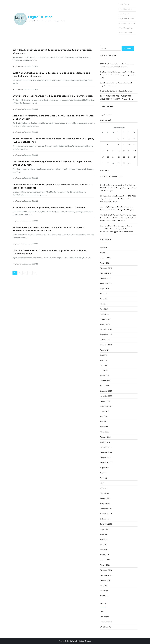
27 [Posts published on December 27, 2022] (108, 163)
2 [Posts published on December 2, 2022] (123, 138)
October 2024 (105, 340)
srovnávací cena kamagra (109, 185)
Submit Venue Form (126, 28)
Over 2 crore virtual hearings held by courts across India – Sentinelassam (53, 96)
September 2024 (106, 345)
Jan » (107, 170)
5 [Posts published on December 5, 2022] (102, 145)
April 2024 (104, 370)
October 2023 (105, 401)
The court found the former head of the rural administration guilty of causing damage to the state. (118, 75)
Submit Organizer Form (127, 23)
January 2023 (105, 442)
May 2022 (104, 483)
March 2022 (104, 493)
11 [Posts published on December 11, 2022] (135, 145)
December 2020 (106, 570)
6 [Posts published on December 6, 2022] (107, 145)
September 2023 (106, 406)
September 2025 (106, 283)
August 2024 (105, 350)
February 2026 (105, 258)
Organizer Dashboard (126, 19)
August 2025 (105, 288)
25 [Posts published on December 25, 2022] (135, 157)
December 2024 (106, 329)
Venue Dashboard (125, 33)
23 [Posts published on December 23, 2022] (124, 157)
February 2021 (105, 560)
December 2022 (106, 447)
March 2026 (104, 253)
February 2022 (105, 498)
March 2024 (104, 375)
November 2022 (106, 452)
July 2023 (103, 416)
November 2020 (106, 575)
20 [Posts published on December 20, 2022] (108, 157)
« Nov (102, 170)
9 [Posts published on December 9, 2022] (123, 145)
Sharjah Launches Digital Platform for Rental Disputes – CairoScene (116, 84)
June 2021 (104, 539)
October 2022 (105, 457)
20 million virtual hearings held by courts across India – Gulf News (49, 208)
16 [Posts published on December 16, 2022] (124, 151)
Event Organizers (125, 9)
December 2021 (106, 509)
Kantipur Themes (85, 641)
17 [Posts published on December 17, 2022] (129, 151)
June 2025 (104, 299)
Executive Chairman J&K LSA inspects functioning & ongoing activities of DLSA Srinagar (118, 188)
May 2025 (104, 304)
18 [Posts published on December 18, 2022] (135, 151)
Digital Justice (40, 17)
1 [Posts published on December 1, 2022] (118, 138)
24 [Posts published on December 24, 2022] (129, 157)
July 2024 (103, 355)
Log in (102, 611)
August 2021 (105, 529)
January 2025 (105, 324)
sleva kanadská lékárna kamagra (112, 226)
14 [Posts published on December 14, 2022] (113, 151)
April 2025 (104, 309)
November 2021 (106, 514)
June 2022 (104, 478)
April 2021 (104, 550)
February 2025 (105, 319)
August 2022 (105, 468)
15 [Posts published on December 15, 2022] (119, 151)
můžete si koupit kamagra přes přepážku (115, 215)
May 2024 (104, 365)
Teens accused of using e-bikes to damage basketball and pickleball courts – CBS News (118, 218)
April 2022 (104, 488)
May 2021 (104, 544)
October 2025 (105, 278)
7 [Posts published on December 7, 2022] (113, 145)
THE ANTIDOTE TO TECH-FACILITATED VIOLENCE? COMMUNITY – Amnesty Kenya (117, 97)
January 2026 (105, 263)
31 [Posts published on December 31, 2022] (129, 163)
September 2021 (106, 524)
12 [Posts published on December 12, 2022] (103, 151)
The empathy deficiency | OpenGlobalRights (116, 91)
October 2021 (105, 519)
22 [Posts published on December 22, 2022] (119, 157)
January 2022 (105, 503)
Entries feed (104, 617)
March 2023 (104, 432)
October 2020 (105, 580)
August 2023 (105, 411)
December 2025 (106, 268)
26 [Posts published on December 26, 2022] (103, 163)
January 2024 (105, 386)
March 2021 (104, 555)
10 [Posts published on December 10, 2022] (129, 145)
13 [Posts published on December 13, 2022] (108, 151)
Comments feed (106, 622)
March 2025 (104, 314)
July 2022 (103, 473)
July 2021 (103, 534)
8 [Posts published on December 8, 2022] (118, 145)
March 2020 (104, 596)
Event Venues (124, 14)
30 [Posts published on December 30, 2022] (124, 163)
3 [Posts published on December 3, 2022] (129, 138)
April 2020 (104, 590)
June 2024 (104, 360)
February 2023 (105, 437)
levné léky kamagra (107, 207)
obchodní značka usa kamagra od (113, 196)
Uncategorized (105, 120)
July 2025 (103, 294)
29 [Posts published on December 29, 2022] (119, 163)
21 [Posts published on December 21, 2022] (113, 157)
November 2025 (106, 273)
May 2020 (104, 585)
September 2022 (106, 462)
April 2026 (104, 248)
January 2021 (105, 565)
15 (30, 272)
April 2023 (104, 427)
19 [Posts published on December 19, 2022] (103, 157)
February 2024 (105, 381)
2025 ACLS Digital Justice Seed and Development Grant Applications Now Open (118, 199)
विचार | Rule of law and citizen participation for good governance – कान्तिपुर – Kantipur (117, 65)
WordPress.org (106, 627)
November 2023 (106, 396)
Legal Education (106, 115)
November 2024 (106, 335)
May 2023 (104, 422)
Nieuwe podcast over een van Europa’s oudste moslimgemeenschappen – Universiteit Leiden (116, 229)
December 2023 (106, 391)
